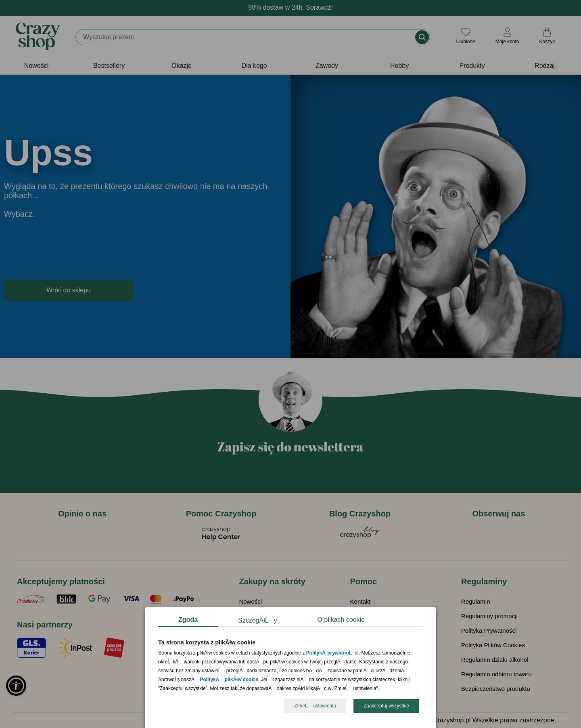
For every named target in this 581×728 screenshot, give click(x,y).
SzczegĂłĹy (258, 620)
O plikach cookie (341, 620)
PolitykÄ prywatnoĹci (332, 653)
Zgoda (188, 620)
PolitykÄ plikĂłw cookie (229, 680)
